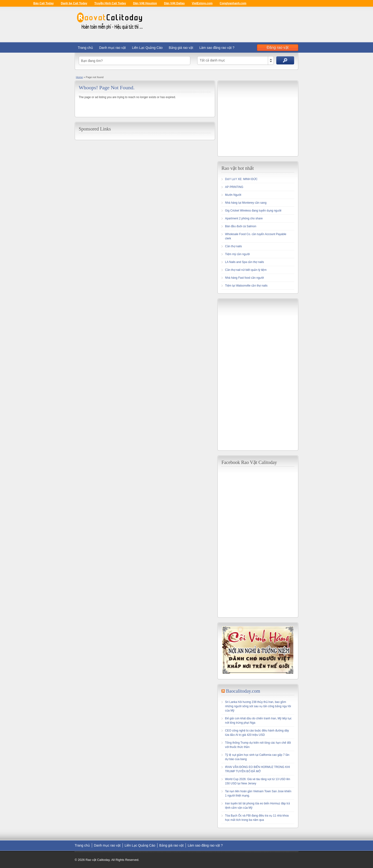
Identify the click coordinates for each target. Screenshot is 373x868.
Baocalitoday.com (243, 691)
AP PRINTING (234, 187)
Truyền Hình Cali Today (110, 3)
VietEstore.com (202, 3)
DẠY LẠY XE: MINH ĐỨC (241, 179)
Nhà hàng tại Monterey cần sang (246, 203)
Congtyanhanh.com (233, 3)
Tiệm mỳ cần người (237, 254)
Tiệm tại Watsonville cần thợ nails (246, 286)
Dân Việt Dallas (174, 3)
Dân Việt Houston (145, 3)
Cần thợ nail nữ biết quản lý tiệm (246, 270)
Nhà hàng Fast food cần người (244, 278)
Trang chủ (85, 48)
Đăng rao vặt (278, 48)
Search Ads (285, 60)
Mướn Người (233, 195)
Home (79, 77)
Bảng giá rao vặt (181, 48)
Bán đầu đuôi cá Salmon (241, 226)
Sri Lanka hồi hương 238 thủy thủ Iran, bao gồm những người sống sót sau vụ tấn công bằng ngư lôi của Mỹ (258, 706)
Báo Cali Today (44, 3)
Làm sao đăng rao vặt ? (217, 48)
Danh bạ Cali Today (74, 3)
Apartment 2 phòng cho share (244, 218)
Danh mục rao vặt (113, 48)
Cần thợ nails (233, 246)
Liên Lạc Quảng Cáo (147, 48)
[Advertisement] (261, 118)
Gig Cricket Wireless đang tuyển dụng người (253, 211)
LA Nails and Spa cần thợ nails (244, 262)
